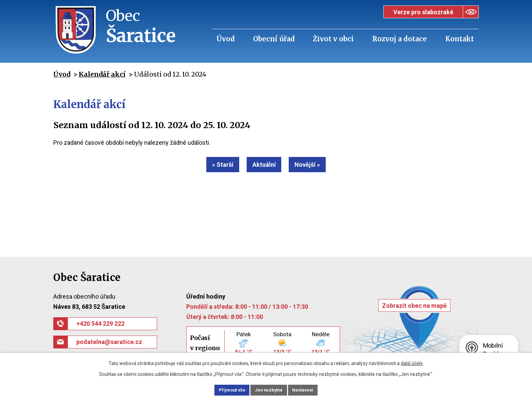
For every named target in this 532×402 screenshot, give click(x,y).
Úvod (226, 39)
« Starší (216, 165)
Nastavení (310, 389)
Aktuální (264, 165)
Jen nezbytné (269, 389)
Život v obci (333, 39)
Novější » (314, 165)
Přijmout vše (225, 389)
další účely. (412, 362)
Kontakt (460, 39)
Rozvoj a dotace (400, 39)
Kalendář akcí (102, 74)
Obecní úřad (274, 39)
